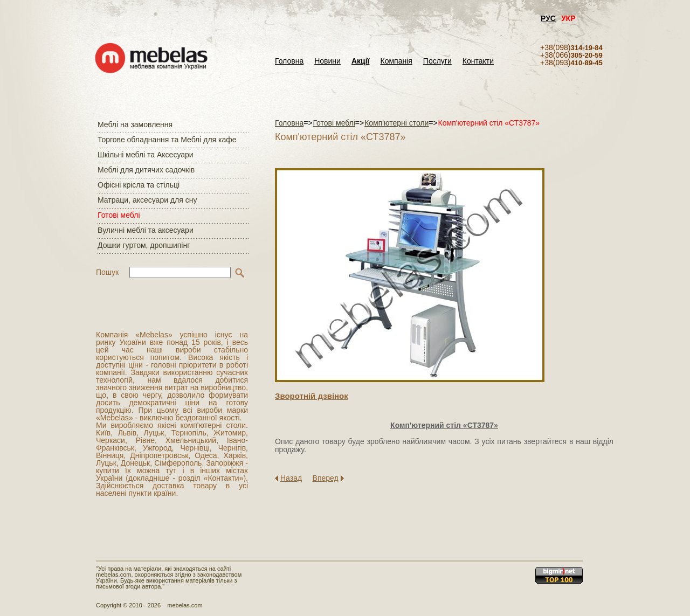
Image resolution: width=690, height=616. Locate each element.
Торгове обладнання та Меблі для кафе (167, 140)
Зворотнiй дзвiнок (312, 396)
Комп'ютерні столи (396, 123)
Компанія (396, 61)
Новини (327, 61)
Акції (361, 61)
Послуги (437, 61)
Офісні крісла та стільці (139, 185)
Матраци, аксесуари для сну (147, 200)
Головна (289, 61)
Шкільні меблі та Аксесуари (146, 155)
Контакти (478, 61)
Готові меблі (119, 215)
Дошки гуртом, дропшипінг (144, 245)
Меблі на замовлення (135, 124)
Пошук (107, 272)
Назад (291, 478)
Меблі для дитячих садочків (146, 170)
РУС (548, 18)
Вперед (326, 478)
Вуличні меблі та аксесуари (146, 230)
